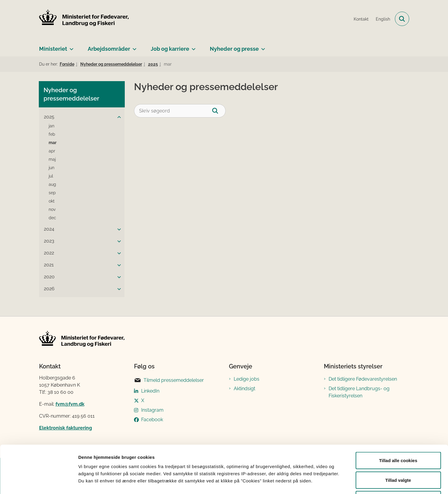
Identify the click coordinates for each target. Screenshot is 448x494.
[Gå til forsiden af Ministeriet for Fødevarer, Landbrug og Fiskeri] (84, 19)
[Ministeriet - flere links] (70, 47)
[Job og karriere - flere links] (192, 47)
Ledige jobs (247, 379)
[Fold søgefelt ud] (402, 19)
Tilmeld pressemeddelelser (169, 380)
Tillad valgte (398, 435)
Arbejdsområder (109, 49)
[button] (118, 117)
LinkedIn (150, 391)
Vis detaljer (310, 482)
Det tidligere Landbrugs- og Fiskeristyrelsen (359, 392)
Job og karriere (170, 49)
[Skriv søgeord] (180, 111)
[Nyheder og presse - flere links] (262, 47)
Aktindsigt (244, 389)
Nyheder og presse (234, 49)
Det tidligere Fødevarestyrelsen (363, 379)
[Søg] (219, 111)
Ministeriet (53, 49)
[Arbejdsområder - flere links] (133, 47)
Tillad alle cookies (398, 416)
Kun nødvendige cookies (398, 455)
